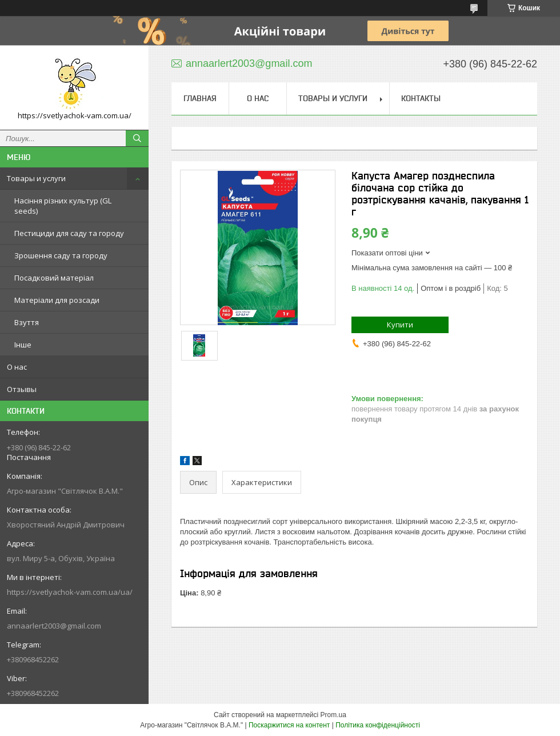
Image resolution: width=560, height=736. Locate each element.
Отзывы (22, 389)
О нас (17, 367)
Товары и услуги (36, 178)
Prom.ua (333, 715)
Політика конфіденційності (378, 725)
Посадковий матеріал (54, 278)
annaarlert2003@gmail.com (54, 626)
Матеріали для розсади (57, 300)
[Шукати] (137, 138)
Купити (400, 325)
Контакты (421, 98)
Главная (200, 98)
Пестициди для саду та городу (69, 233)
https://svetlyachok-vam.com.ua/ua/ (70, 592)
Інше (23, 345)
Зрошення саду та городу (61, 255)
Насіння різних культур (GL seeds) (63, 206)
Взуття (27, 322)
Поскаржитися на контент (289, 725)
